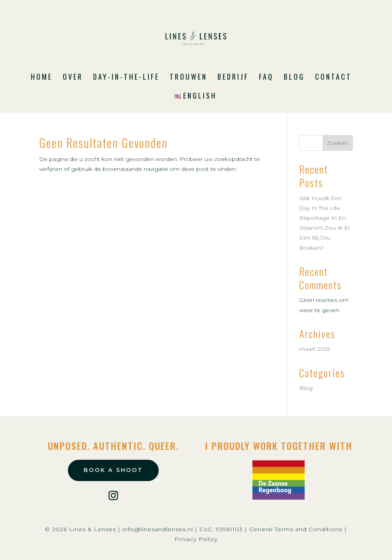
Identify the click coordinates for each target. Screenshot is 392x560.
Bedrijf (233, 78)
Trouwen (188, 78)
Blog (294, 78)
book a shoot (113, 470)
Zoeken (338, 143)
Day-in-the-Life (126, 78)
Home (42, 78)
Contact (333, 78)
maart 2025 (315, 349)
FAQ (266, 78)
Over (73, 78)
